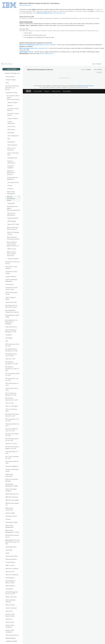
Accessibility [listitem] (67, 91)
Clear (18, 73)
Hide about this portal (25, 5)
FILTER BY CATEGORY (10, 73)
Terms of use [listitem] (56, 91)
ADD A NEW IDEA (11, 69)
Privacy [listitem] (47, 91)
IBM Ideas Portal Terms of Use (85, 86)
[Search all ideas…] (13, 64)
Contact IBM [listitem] (38, 91)
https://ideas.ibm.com (59, 13)
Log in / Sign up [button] (97, 64)
